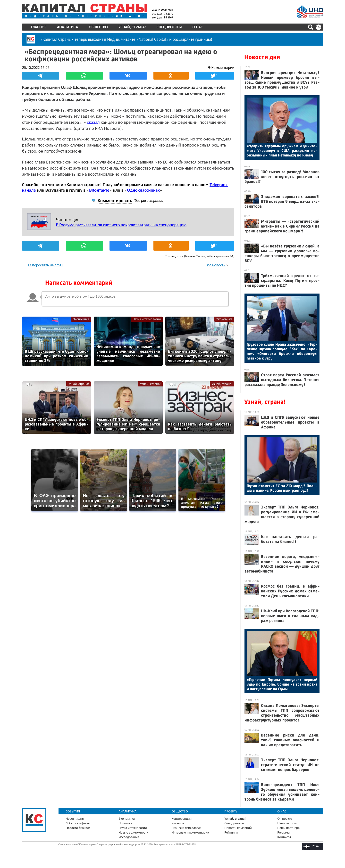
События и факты (78, 823)
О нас (198, 27)
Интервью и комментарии (190, 832)
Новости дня (262, 57)
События (73, 811)
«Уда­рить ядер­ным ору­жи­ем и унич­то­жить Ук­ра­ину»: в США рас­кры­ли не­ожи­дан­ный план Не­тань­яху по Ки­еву (282, 151)
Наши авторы (287, 823)
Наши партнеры (289, 828)
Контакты (284, 837)
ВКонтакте (99, 190)
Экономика (81, 319)
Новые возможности (134, 832)
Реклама (284, 832)
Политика (126, 823)
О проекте (285, 819)
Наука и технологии (147, 319)
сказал (93, 122)
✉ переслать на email (46, 265)
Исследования (129, 837)
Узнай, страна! (132, 27)
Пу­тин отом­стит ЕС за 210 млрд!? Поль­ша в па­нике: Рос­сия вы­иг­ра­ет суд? (282, 488)
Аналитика (68, 27)
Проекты (231, 811)
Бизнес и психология (187, 828)
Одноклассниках (143, 190)
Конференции (182, 819)
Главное (39, 27)
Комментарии (223, 67)
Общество (98, 27)
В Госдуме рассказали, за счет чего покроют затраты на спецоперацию (121, 225)
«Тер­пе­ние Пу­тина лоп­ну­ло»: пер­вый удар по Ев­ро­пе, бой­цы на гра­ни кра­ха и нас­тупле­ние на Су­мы (282, 684)
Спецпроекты (169, 27)
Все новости (216, 265)
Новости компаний (238, 828)
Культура (178, 823)
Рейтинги (231, 832)
